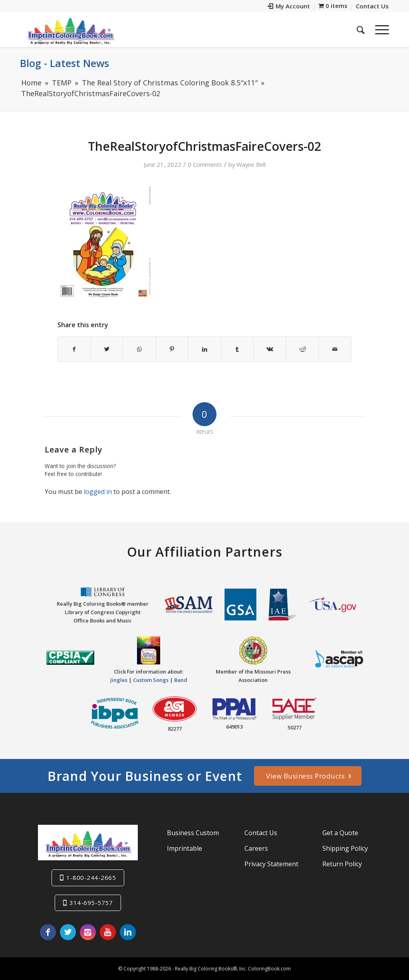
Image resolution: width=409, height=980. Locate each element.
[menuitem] (289, 7)
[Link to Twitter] (68, 932)
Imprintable (185, 848)
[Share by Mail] (335, 349)
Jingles (119, 680)
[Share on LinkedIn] (205, 349)
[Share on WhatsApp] (140, 349)
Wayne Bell (251, 164)
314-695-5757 (91, 903)
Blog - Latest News (65, 63)
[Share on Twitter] (107, 349)
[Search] (361, 30)
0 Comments (205, 164)
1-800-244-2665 (91, 877)
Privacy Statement (271, 864)
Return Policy (342, 864)
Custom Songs (151, 680)
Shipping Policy (345, 848)
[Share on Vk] (270, 349)
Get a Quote (340, 833)
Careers (256, 848)
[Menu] (379, 30)
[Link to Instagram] (88, 932)
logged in (98, 492)
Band (181, 680)
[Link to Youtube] (108, 932)
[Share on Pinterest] (172, 349)
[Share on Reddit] (303, 349)
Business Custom (193, 833)
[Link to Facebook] (48, 932)
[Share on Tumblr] (237, 349)
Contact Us (261, 833)
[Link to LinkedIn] (128, 932)
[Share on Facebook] (74, 349)
